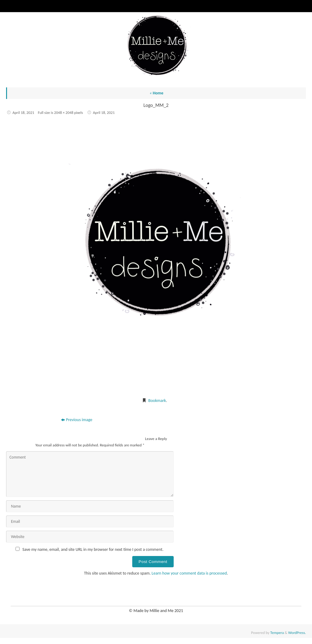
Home (156, 93)
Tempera (277, 633)
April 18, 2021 (23, 113)
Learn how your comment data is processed (189, 573)
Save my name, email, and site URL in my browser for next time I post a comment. (93, 549)
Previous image (77, 420)
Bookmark (157, 401)
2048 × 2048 (64, 113)
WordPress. (297, 633)
